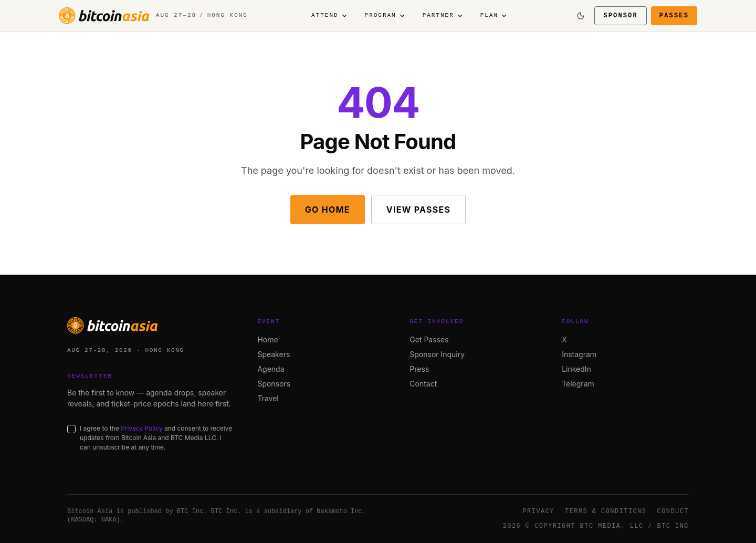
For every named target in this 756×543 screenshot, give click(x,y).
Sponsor (621, 15)
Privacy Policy (141, 428)
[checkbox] (71, 429)
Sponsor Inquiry (437, 354)
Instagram (579, 354)
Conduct (673, 511)
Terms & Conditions (606, 511)
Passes (674, 15)
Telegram (578, 384)
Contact (423, 384)
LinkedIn (576, 369)
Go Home (328, 210)
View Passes (419, 210)
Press (419, 369)
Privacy (539, 511)
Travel (268, 398)
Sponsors (274, 384)
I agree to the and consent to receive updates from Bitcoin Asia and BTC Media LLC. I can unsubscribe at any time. (156, 438)
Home (267, 340)
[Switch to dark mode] (581, 16)
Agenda (271, 369)
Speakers (274, 354)
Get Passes (429, 340)
